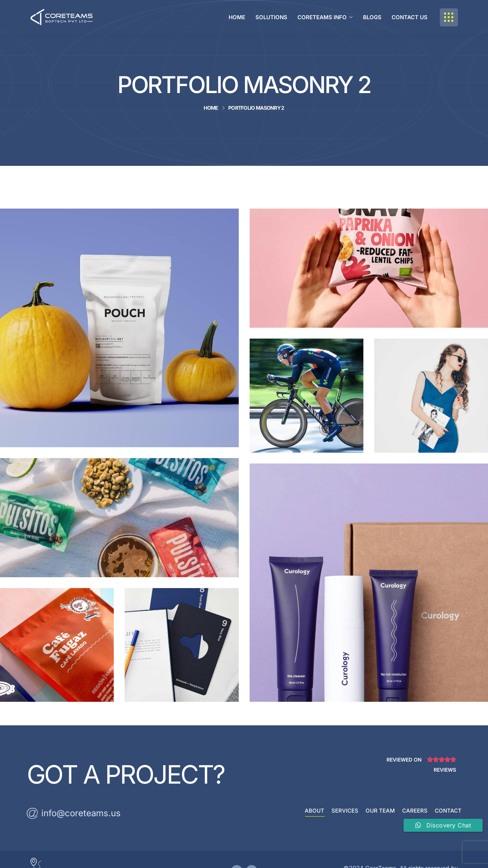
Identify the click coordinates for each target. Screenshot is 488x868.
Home (211, 108)
